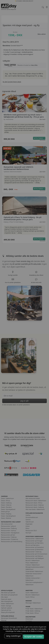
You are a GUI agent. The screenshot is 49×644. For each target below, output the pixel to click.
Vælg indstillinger (13, 636)
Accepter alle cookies (33, 637)
